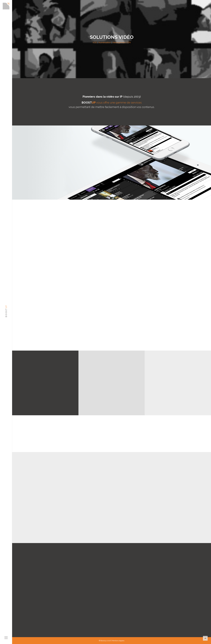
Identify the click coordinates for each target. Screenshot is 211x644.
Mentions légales (118, 641)
